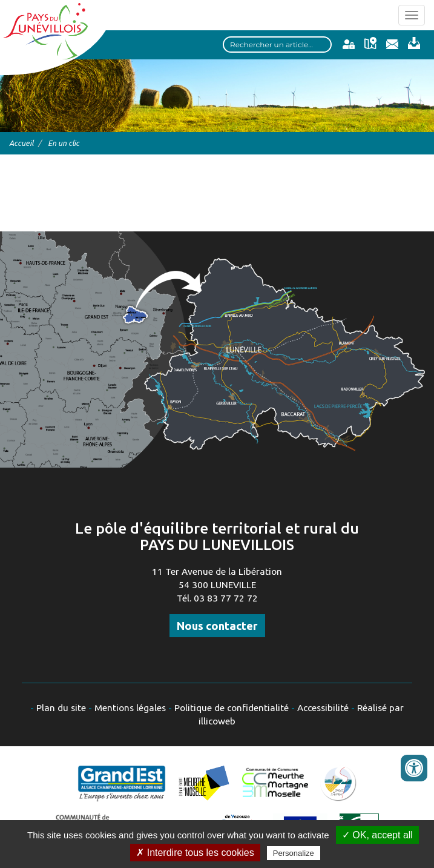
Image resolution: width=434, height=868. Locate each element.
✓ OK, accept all (377, 835)
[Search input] (277, 45)
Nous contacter (217, 626)
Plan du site (61, 708)
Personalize (294, 853)
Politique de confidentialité (232, 708)
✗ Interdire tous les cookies (195, 853)
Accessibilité (323, 708)
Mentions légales (130, 708)
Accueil (21, 143)
